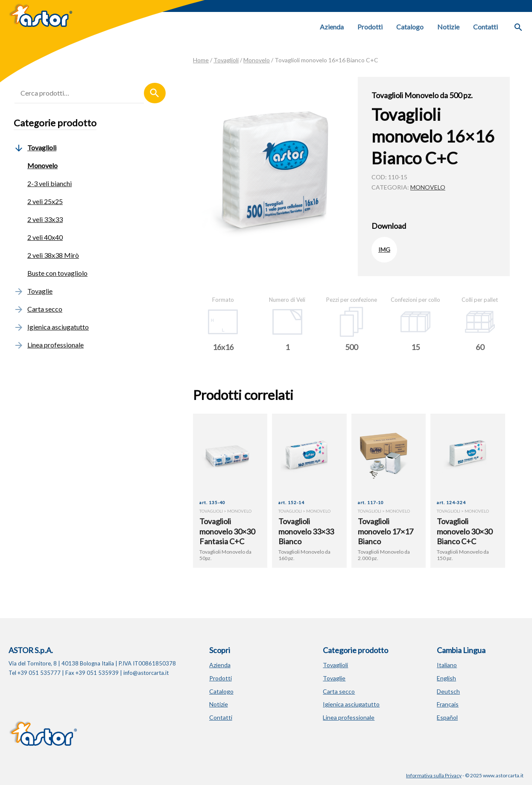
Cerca (155, 93)
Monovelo (257, 60)
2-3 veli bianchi (50, 183)
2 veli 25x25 (45, 201)
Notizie (448, 27)
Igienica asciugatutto (51, 327)
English (446, 678)
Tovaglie (33, 291)
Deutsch (448, 691)
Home (201, 60)
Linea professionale (49, 345)
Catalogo (410, 27)
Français (448, 704)
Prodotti (370, 27)
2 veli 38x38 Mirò (53, 255)
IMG (384, 250)
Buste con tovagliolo (57, 273)
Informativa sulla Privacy (434, 775)
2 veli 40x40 (45, 237)
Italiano (447, 665)
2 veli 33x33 (45, 219)
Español (447, 717)
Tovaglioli (226, 60)
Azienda (332, 27)
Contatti (485, 27)
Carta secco (38, 309)
